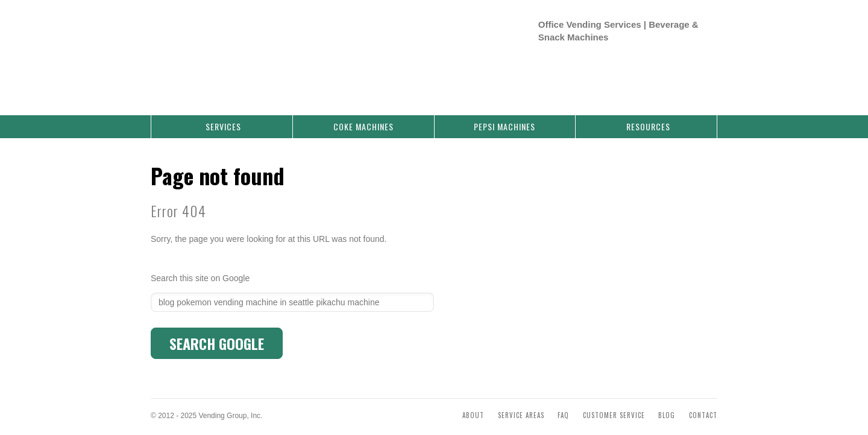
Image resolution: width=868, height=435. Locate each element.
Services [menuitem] (223, 114)
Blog (667, 403)
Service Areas (521, 403)
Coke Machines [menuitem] (363, 114)
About (473, 403)
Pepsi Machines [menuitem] (505, 114)
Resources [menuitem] (648, 114)
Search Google (217, 331)
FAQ (563, 403)
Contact (703, 403)
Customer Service (614, 403)
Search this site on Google (200, 266)
